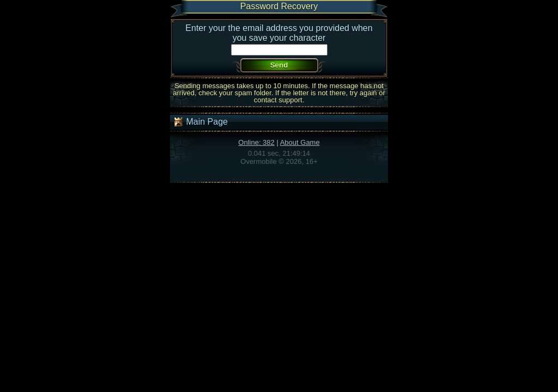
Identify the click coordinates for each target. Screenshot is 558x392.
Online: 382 (256, 142)
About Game (300, 142)
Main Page (200, 122)
